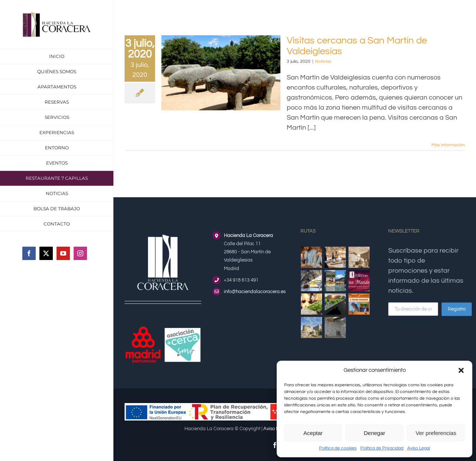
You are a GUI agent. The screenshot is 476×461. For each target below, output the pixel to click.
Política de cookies (338, 448)
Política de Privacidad (382, 448)
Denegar (374, 433)
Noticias (323, 61)
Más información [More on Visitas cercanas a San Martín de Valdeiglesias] (448, 145)
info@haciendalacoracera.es (255, 292)
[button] (461, 370)
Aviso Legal (419, 448)
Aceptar (313, 433)
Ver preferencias (436, 433)
